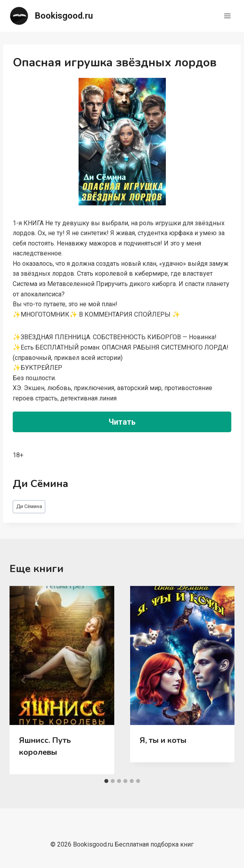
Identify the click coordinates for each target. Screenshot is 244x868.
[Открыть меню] (227, 16)
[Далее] (220, 680)
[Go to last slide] (24, 680)
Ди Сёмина (29, 506)
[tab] (106, 781)
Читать (122, 422)
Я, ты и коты (163, 740)
